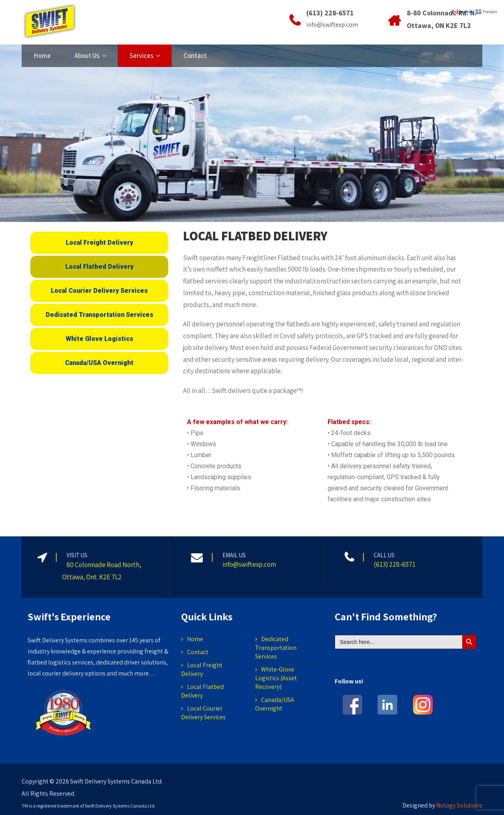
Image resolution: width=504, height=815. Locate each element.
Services (145, 56)
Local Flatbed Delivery (202, 691)
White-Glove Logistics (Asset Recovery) (276, 678)
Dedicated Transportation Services (276, 648)
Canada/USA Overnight (275, 704)
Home (42, 56)
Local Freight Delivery (202, 669)
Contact (195, 56)
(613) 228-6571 (330, 13)
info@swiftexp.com (332, 25)
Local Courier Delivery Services (203, 713)
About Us (90, 56)
